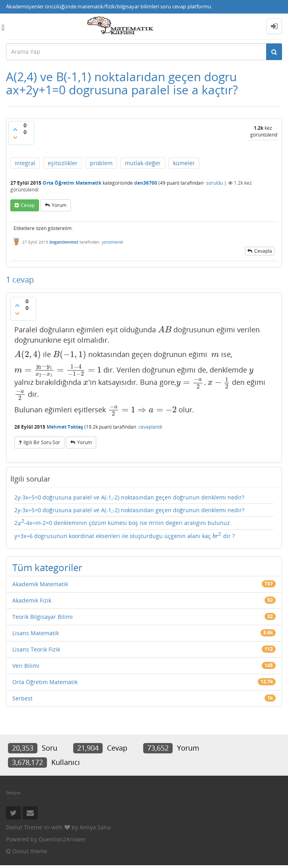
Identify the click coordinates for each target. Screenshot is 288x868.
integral (25, 163)
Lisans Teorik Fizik (36, 649)
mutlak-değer (143, 163)
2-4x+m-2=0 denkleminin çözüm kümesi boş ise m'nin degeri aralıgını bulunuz (122, 523)
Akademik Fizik (32, 600)
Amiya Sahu (95, 827)
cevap (28, 205)
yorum (59, 205)
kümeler (184, 163)
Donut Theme (24, 827)
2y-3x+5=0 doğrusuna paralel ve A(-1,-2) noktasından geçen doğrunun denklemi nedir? (129, 497)
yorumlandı (113, 242)
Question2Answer (62, 839)
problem (101, 163)
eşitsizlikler (63, 163)
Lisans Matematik (36, 633)
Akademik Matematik (40, 584)
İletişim (13, 793)
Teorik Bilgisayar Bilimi (43, 617)
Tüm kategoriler (47, 567)
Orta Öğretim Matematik (72, 183)
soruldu (214, 183)
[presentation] (165, 330)
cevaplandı (150, 427)
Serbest (22, 698)
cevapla (263, 251)
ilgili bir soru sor (42, 442)
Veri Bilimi (26, 666)
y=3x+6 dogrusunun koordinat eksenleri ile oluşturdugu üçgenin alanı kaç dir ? (125, 536)
